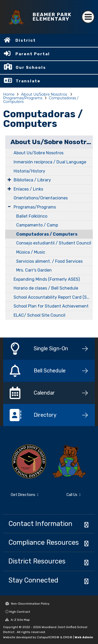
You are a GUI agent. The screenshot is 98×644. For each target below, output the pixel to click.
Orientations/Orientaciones (41, 198)
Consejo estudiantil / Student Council (54, 243)
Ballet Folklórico (32, 216)
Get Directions (25, 495)
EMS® (68, 637)
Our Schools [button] (31, 68)
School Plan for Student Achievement (51, 306)
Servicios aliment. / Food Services (49, 261)
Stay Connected (33, 580)
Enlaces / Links (28, 189)
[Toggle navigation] (88, 17)
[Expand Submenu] (9, 180)
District (26, 40)
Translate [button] (28, 81)
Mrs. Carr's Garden (34, 270)
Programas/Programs (23, 98)
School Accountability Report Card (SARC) (53, 297)
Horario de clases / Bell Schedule (46, 288)
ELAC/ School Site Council (39, 315)
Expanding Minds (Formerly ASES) (47, 279)
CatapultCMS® (48, 637)
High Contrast (20, 612)
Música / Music (31, 252)
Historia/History (29, 171)
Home (9, 94)
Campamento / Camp (37, 225)
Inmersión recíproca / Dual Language (50, 162)
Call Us (73, 495)
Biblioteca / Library (32, 180)
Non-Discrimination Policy (27, 604)
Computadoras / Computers (47, 234)
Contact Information (40, 524)
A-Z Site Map (18, 620)
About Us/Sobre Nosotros (44, 94)
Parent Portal (33, 54)
